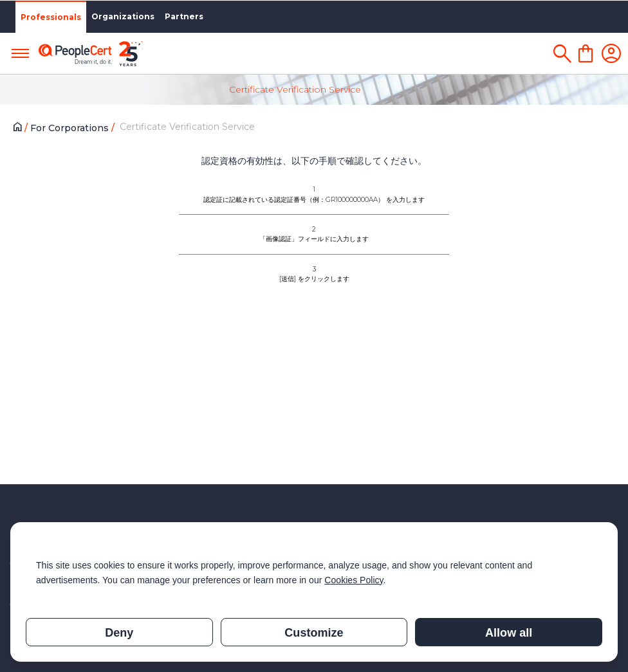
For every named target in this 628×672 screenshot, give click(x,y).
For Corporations (71, 128)
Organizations (123, 16)
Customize (314, 633)
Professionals (51, 17)
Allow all (509, 633)
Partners (184, 16)
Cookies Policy (354, 580)
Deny (119, 633)
